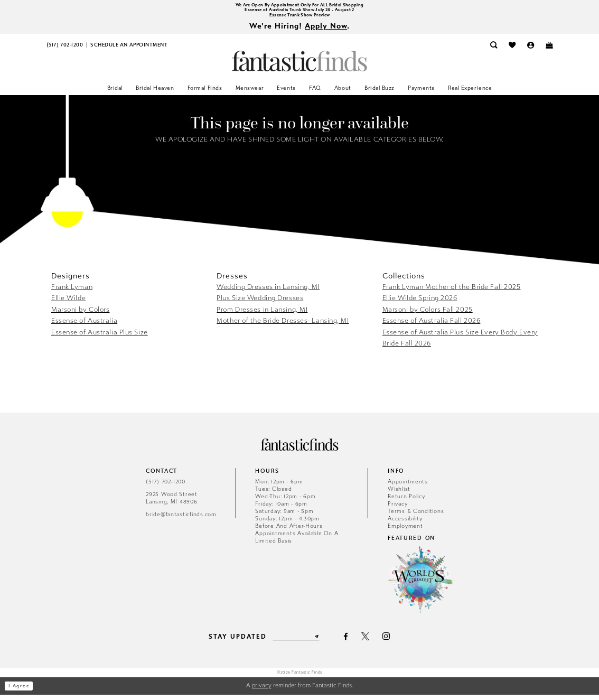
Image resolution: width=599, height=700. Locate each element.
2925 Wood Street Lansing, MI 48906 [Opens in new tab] (172, 503)
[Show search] (494, 50)
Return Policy (406, 502)
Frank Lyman (72, 292)
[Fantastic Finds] (299, 66)
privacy (262, 691)
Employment (405, 531)
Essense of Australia (84, 326)
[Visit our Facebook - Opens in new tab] (352, 642)
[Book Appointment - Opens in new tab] (129, 50)
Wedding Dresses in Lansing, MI (268, 292)
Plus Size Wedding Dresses (260, 303)
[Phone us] (65, 50)
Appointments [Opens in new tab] (408, 487)
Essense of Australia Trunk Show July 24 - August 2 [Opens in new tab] (299, 12)
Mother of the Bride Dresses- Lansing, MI (283, 326)
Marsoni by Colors (80, 315)
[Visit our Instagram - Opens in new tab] (393, 642)
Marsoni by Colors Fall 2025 (428, 315)
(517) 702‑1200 (166, 487)
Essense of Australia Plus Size (100, 337)
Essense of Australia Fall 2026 (432, 326)
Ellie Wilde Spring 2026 (420, 303)
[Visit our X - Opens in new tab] (371, 642)
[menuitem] (65, 50)
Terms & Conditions (416, 516)
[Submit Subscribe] (322, 642)
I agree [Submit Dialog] (23, 691)
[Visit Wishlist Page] (512, 50)
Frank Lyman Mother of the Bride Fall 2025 (452, 292)
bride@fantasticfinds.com (181, 520)
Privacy (397, 509)
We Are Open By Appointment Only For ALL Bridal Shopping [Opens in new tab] (299, 6)
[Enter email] (296, 642)
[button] (531, 50)
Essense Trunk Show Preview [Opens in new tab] (300, 18)
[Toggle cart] (549, 50)
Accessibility (405, 524)
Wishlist (399, 494)
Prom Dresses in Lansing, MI (262, 315)
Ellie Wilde (68, 303)
